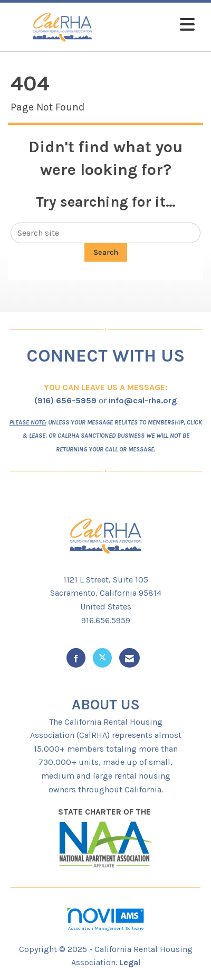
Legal (130, 962)
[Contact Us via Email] (130, 658)
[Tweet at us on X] (102, 658)
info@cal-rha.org (143, 400)
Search (106, 252)
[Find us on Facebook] (76, 658)
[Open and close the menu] (159, 25)
